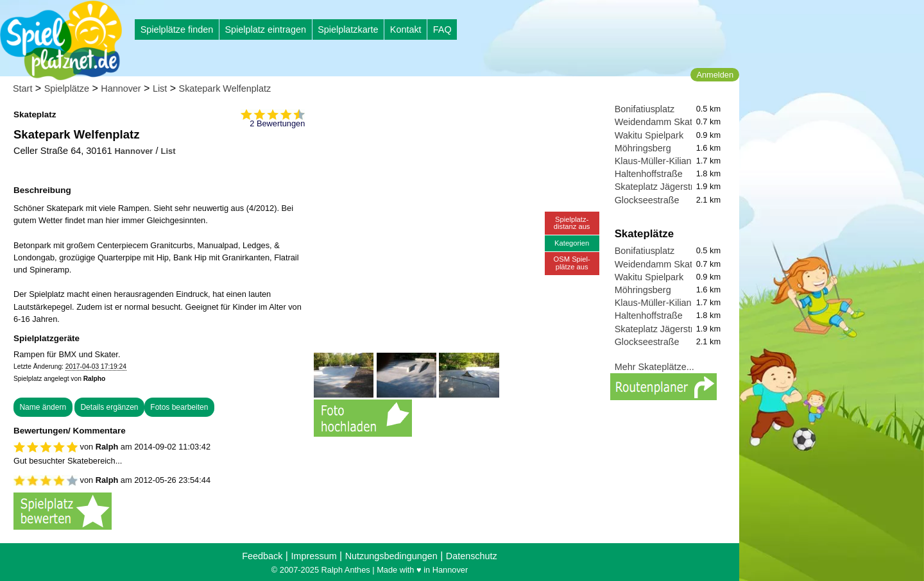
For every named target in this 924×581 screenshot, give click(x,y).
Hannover (121, 88)
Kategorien (572, 243)
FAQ (442, 29)
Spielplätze (67, 88)
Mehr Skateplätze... (654, 367)
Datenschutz (472, 556)
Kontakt (406, 29)
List (160, 88)
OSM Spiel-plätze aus (572, 263)
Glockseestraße (647, 200)
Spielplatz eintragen (265, 29)
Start (22, 88)
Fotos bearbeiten (179, 407)
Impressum (313, 556)
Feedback (262, 556)
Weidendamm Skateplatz (666, 122)
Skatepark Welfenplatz (225, 88)
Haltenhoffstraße (649, 174)
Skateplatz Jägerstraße (662, 187)
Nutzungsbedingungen (391, 556)
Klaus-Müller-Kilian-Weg (664, 161)
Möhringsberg (643, 148)
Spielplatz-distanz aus (572, 223)
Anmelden (715, 75)
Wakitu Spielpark (649, 135)
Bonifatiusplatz (645, 109)
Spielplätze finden (177, 29)
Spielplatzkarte (348, 29)
